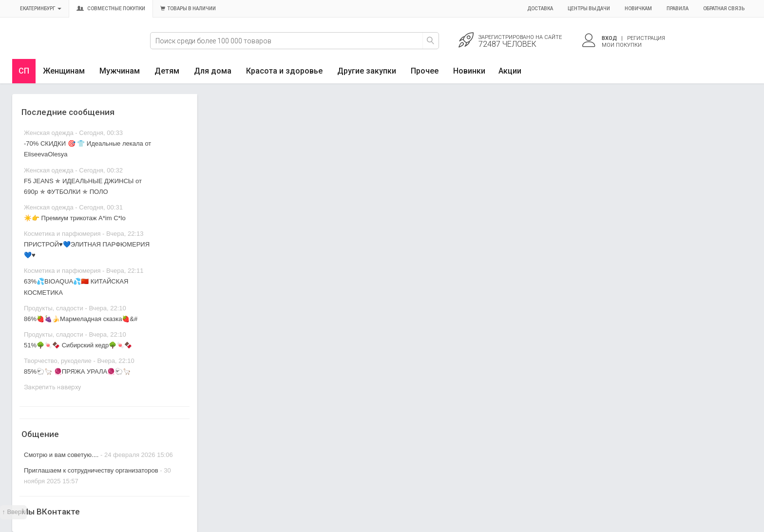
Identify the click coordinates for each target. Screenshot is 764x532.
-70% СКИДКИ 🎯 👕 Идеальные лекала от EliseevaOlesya (87, 149)
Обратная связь (724, 9)
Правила (678, 9)
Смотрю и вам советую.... (61, 455)
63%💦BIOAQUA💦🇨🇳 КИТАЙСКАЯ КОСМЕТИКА (76, 287)
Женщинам (64, 71)
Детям (167, 71)
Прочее (425, 71)
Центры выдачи (589, 9)
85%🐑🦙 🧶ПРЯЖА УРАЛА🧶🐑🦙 (77, 371)
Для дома (213, 71)
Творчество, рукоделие (58, 361)
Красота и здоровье (284, 71)
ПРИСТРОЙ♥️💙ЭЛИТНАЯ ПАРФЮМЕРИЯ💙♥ (87, 250)
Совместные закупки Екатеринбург (57, 47)
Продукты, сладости (54, 308)
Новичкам (638, 9)
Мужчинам (120, 71)
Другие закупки (367, 71)
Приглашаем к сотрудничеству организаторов (92, 470)
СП (24, 71)
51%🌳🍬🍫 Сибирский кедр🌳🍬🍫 (78, 345)
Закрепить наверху (52, 387)
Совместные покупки (111, 9)
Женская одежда (49, 133)
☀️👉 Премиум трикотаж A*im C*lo (75, 218)
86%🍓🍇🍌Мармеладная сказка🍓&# (81, 319)
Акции (510, 71)
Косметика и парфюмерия (62, 234)
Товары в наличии (188, 9)
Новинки (469, 71)
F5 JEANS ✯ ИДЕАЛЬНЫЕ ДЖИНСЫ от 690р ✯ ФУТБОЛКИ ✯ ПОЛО (83, 186)
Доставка (540, 9)
